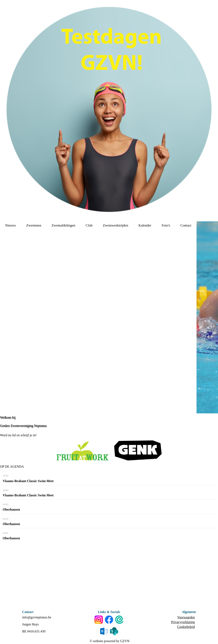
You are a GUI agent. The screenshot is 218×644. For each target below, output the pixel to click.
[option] (207, 317)
